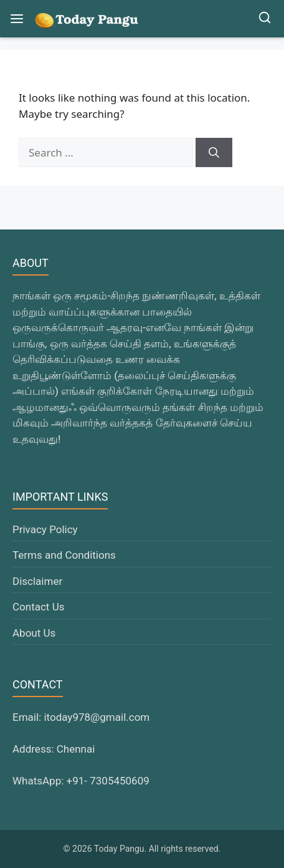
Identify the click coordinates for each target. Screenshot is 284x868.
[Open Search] (265, 19)
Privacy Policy (45, 529)
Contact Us (38, 607)
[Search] (214, 153)
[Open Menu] (17, 19)
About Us (34, 633)
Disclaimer (37, 581)
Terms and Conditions (64, 555)
